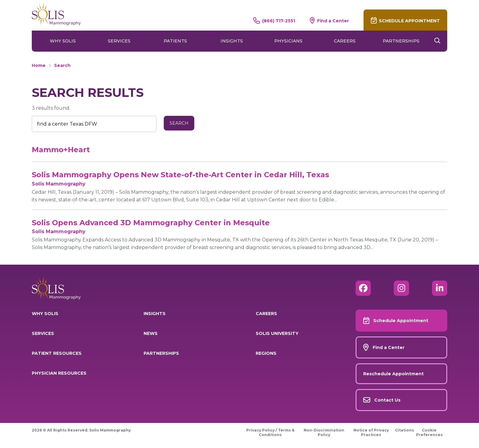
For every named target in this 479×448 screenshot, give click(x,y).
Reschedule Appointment (393, 374)
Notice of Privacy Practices (371, 432)
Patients (175, 41)
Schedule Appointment (409, 21)
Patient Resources (57, 353)
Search (62, 65)
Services (119, 41)
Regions (266, 353)
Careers (345, 41)
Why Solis (63, 41)
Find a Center (333, 21)
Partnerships (401, 41)
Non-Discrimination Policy (324, 432)
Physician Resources (59, 373)
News (151, 333)
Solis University (277, 333)
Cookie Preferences (429, 432)
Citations (404, 430)
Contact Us (387, 400)
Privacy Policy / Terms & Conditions (270, 432)
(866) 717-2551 (279, 21)
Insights (232, 41)
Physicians (288, 41)
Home (39, 65)
